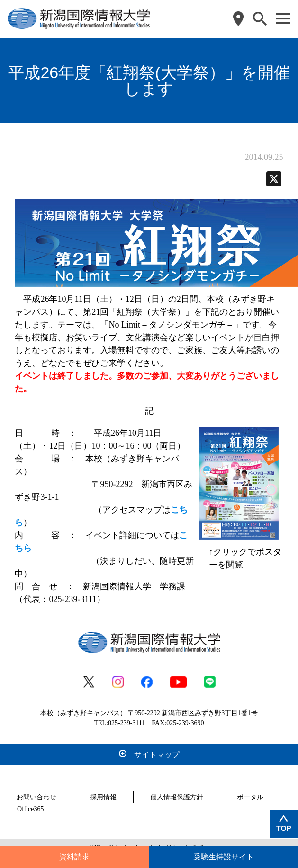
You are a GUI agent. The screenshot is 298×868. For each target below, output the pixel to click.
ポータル (250, 797)
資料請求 (74, 857)
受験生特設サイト (224, 857)
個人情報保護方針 (177, 797)
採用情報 (103, 797)
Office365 (31, 809)
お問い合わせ (36, 797)
